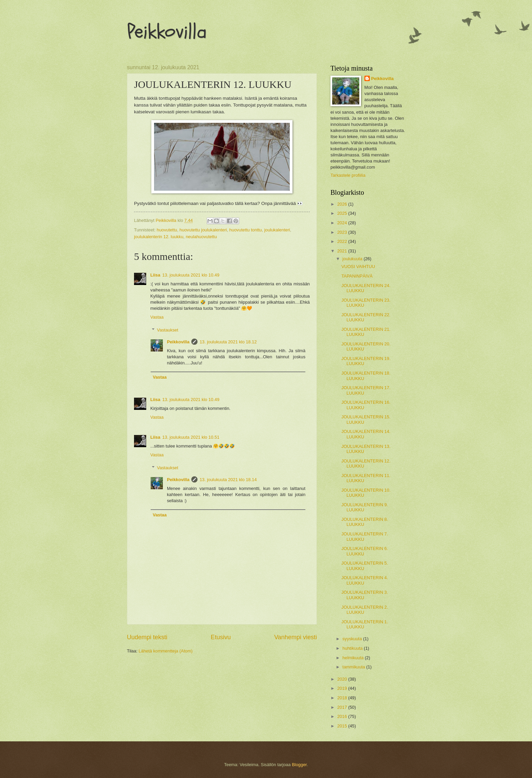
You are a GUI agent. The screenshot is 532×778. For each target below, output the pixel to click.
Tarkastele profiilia (348, 175)
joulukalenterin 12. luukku (159, 237)
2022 (343, 241)
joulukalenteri (277, 230)
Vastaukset (168, 330)
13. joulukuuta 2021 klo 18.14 (228, 480)
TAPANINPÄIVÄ (357, 276)
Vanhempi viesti (296, 637)
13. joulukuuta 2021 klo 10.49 (191, 275)
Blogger (299, 765)
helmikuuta (354, 658)
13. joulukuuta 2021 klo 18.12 (228, 342)
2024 (343, 223)
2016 (343, 716)
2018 (343, 698)
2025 (343, 213)
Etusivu (221, 637)
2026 (343, 204)
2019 (343, 688)
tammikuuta (354, 667)
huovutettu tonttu (246, 230)
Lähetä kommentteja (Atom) (166, 651)
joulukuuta (353, 259)
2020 (343, 679)
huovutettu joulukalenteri (203, 230)
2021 (343, 251)
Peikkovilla (167, 32)
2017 (343, 707)
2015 (343, 726)
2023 (343, 232)
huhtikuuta (353, 648)
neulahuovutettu (201, 237)
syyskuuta (353, 639)
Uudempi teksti (147, 637)
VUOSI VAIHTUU (358, 267)
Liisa (155, 275)
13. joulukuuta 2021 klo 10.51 (191, 437)
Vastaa (157, 317)
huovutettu (167, 230)
